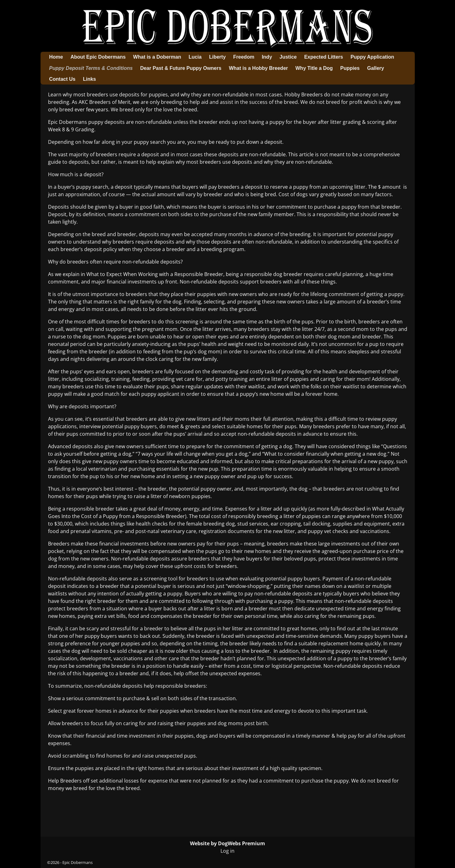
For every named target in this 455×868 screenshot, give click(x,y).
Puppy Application (372, 57)
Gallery (375, 68)
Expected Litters (323, 57)
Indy (267, 57)
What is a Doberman (157, 57)
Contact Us (62, 79)
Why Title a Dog (314, 68)
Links (90, 79)
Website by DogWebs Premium (228, 843)
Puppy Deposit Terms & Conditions (91, 68)
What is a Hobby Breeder (258, 68)
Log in (228, 851)
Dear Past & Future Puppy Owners (181, 68)
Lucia (195, 57)
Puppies (350, 68)
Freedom (244, 57)
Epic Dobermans (77, 862)
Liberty (217, 57)
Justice (288, 57)
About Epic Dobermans (98, 57)
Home (56, 57)
